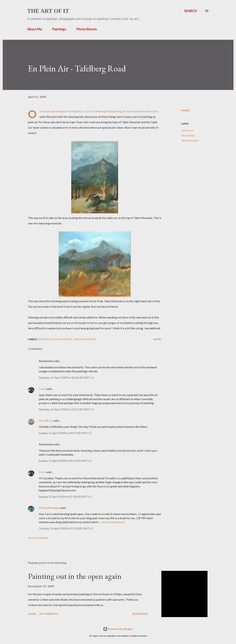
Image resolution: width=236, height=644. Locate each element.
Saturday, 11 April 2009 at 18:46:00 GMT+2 (66, 377)
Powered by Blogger (118, 629)
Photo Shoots (87, 29)
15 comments (49, 614)
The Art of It (48, 11)
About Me (35, 29)
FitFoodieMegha (49, 508)
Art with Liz (46, 420)
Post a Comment (38, 538)
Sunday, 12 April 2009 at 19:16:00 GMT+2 (65, 461)
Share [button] (185, 110)
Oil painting (188, 135)
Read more (140, 614)
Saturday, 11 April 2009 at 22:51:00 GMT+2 (66, 409)
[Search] (190, 11)
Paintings (59, 29)
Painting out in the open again (75, 576)
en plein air (187, 130)
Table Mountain (190, 140)
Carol (42, 389)
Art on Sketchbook (113, 522)
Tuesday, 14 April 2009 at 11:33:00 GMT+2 (66, 528)
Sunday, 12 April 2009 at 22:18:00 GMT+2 (65, 497)
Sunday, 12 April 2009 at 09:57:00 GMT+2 (65, 433)
